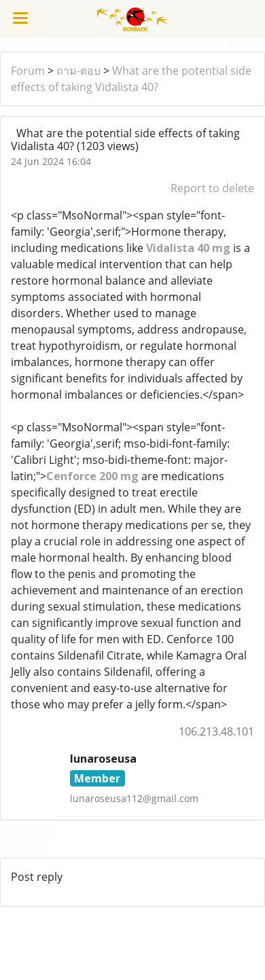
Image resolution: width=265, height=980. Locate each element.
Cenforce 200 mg (92, 476)
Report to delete (212, 188)
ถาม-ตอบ (78, 71)
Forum (28, 71)
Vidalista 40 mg (188, 248)
